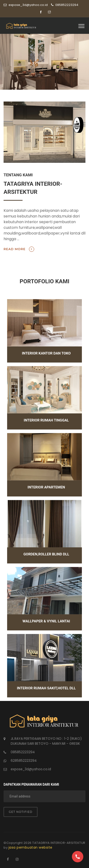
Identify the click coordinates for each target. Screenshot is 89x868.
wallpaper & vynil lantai (46, 621)
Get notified (21, 812)
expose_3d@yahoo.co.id (31, 769)
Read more (19, 249)
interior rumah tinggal (46, 420)
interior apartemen (46, 487)
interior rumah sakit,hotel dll (46, 688)
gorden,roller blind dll (46, 554)
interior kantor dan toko (46, 353)
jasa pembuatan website (30, 847)
